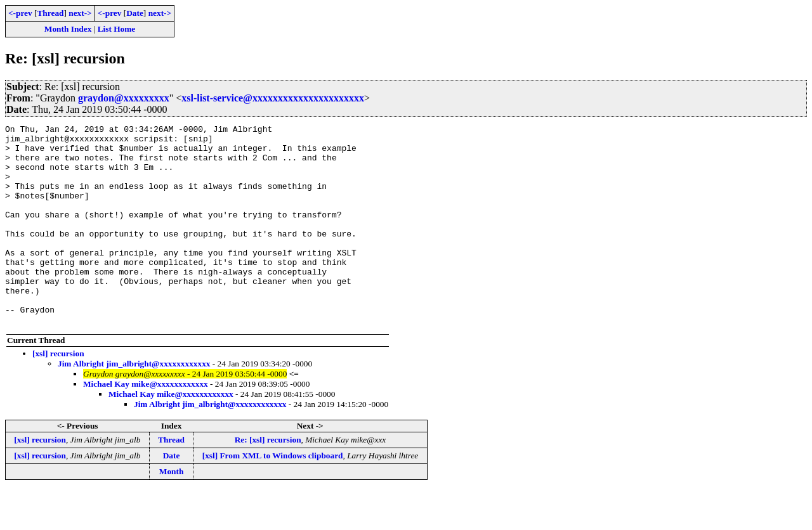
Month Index (68, 29)
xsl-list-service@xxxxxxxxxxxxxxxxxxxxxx (273, 98)
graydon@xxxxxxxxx (124, 98)
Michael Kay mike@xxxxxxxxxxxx (146, 424)
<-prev (20, 13)
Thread (50, 13)
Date (135, 13)
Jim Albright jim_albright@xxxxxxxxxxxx (134, 404)
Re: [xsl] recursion (268, 480)
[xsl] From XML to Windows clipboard (273, 495)
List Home (117, 29)
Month (172, 511)
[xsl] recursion (58, 393)
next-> (80, 13)
